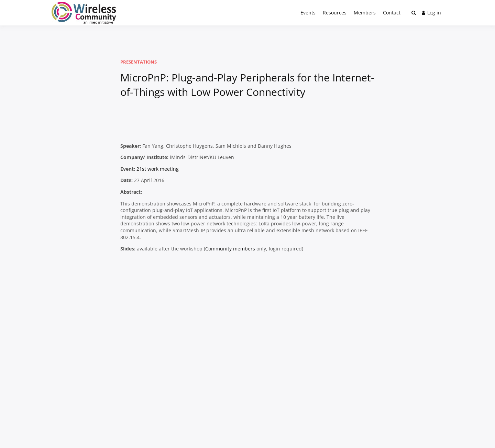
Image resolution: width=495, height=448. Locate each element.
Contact (392, 13)
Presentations (139, 62)
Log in (431, 13)
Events (308, 13)
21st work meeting (158, 169)
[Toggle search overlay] (414, 13)
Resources (335, 13)
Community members (230, 249)
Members (365, 13)
